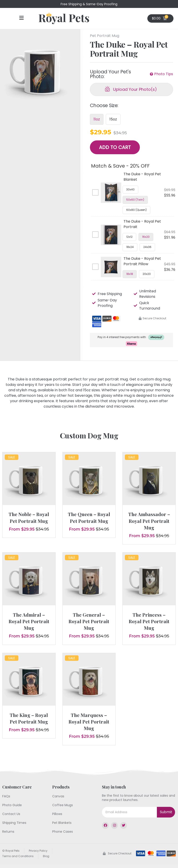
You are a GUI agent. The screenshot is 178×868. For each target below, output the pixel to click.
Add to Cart (115, 147)
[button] (21, 18)
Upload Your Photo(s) (135, 89)
